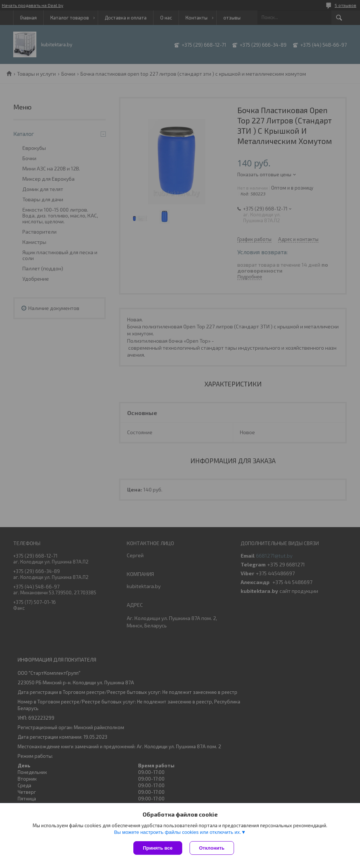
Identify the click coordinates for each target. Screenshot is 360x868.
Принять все (158, 848)
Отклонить (212, 848)
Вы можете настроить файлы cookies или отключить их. (177, 832)
